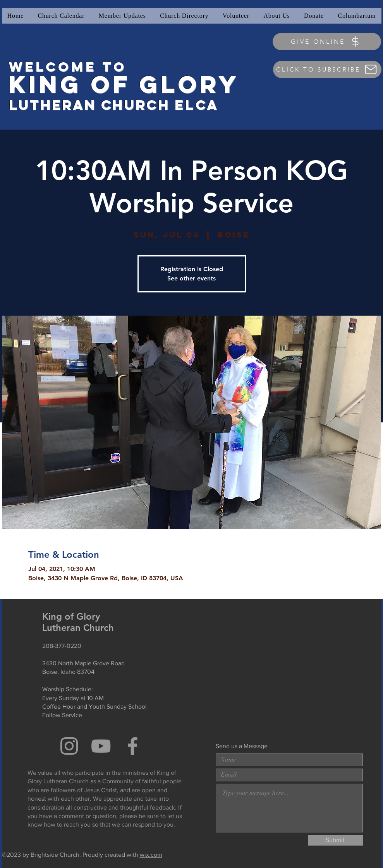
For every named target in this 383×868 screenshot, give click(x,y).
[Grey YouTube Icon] (101, 746)
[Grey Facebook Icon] (133, 746)
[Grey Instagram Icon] (69, 746)
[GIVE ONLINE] (327, 42)
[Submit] (335, 840)
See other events (191, 278)
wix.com (151, 855)
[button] (122, 16)
